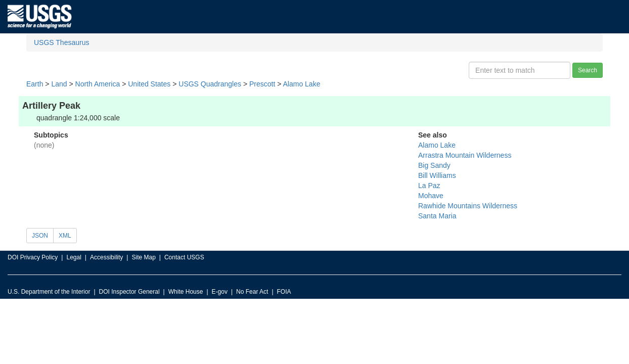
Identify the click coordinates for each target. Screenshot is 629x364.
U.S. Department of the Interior (49, 292)
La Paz (429, 186)
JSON (40, 236)
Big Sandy (434, 165)
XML (65, 236)
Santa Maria (437, 216)
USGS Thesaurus (61, 42)
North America (98, 84)
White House (186, 292)
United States (149, 84)
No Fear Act (252, 292)
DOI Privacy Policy (33, 257)
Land (59, 84)
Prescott (262, 84)
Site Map (143, 257)
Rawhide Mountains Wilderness (468, 206)
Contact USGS (184, 257)
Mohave (431, 196)
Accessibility (106, 257)
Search (588, 70)
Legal (74, 257)
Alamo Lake (302, 84)
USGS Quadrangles (210, 84)
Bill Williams (437, 175)
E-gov (220, 292)
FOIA (284, 292)
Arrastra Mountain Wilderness (465, 155)
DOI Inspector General (129, 292)
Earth (35, 84)
